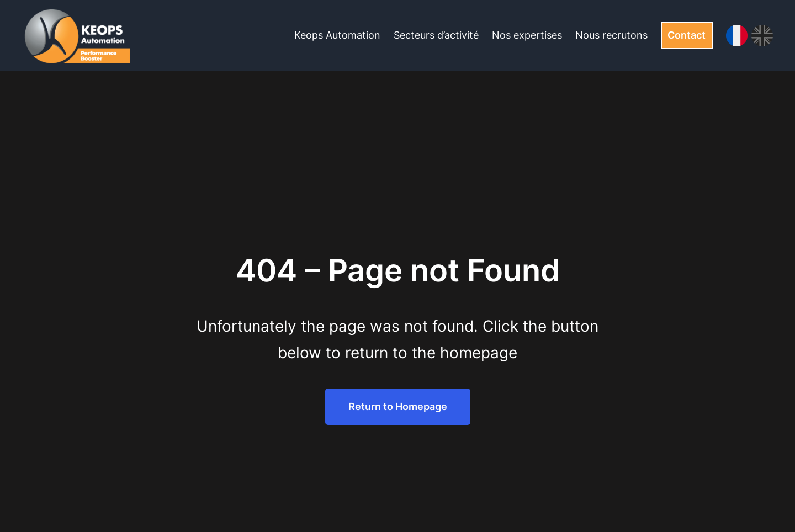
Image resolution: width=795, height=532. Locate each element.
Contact (687, 35)
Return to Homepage (398, 406)
